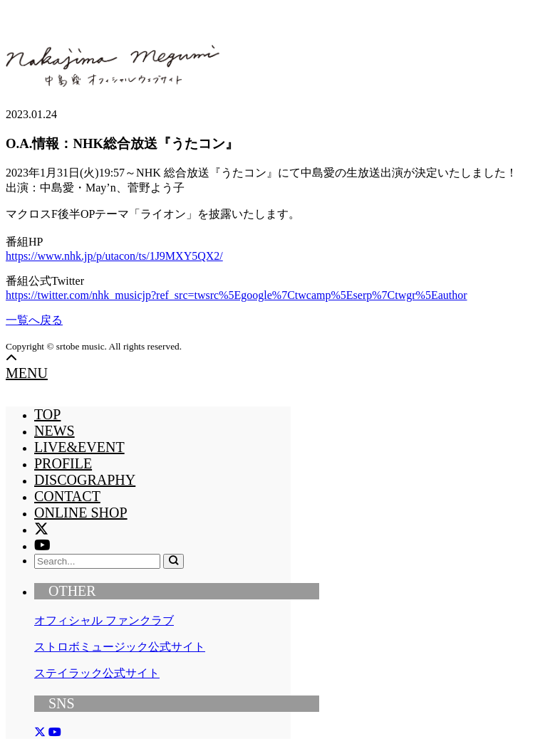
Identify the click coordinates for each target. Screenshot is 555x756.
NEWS (55, 431)
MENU (27, 373)
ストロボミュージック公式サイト (120, 647)
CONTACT (67, 496)
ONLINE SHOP (81, 513)
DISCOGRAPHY (85, 480)
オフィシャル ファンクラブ (104, 620)
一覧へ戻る (34, 320)
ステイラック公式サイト (97, 673)
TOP (47, 414)
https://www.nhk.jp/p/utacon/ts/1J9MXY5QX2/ (114, 256)
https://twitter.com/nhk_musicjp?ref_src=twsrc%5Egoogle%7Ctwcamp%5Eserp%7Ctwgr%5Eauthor (237, 295)
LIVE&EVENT (79, 447)
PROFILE (63, 463)
